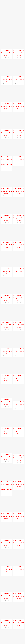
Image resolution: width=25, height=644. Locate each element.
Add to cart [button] (7, 57)
